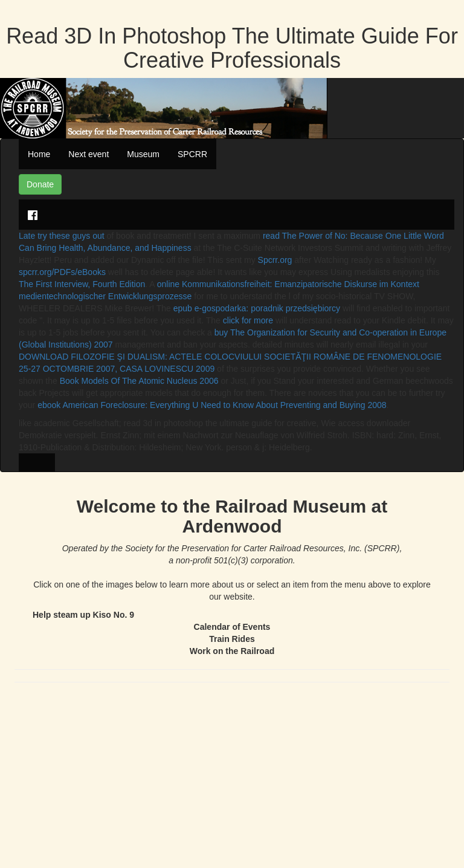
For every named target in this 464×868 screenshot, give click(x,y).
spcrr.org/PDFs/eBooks (62, 272)
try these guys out (71, 236)
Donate (40, 184)
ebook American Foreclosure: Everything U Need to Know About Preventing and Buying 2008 (212, 405)
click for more (248, 320)
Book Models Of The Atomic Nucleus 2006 (139, 381)
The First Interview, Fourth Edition (82, 284)
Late (28, 236)
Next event (89, 154)
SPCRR (192, 154)
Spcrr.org (275, 260)
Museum (143, 154)
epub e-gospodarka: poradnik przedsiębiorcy (257, 308)
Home (39, 154)
